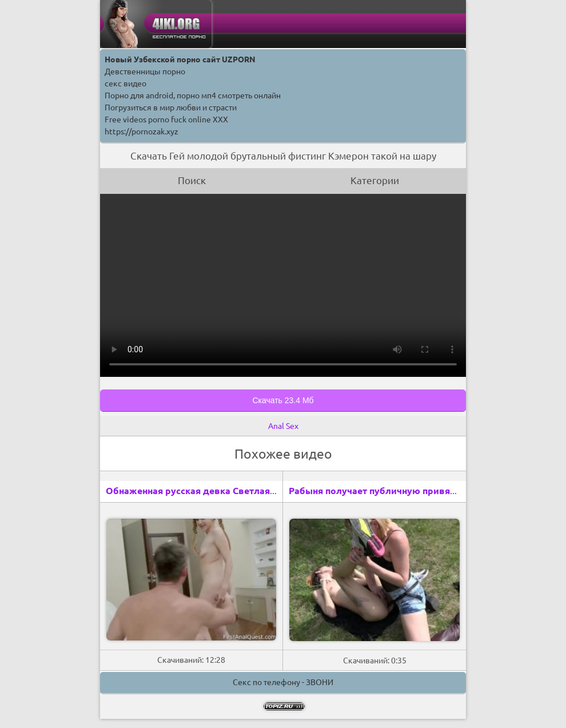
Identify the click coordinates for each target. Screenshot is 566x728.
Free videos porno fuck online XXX (166, 120)
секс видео (125, 83)
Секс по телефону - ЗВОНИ (283, 682)
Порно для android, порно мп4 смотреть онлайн (193, 96)
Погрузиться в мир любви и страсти (171, 108)
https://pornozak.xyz (141, 132)
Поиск (192, 180)
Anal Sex (283, 426)
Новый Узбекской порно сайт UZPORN (180, 59)
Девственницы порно (145, 71)
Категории (375, 180)
